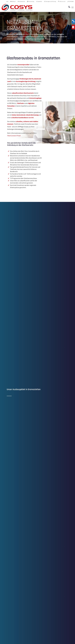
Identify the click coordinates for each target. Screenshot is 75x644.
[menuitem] (7, 1)
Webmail (13, 1)
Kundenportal (21, 1)
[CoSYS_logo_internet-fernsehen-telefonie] (17, 7)
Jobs (7, 1)
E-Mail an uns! (62, 1)
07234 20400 (70, 1)
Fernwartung (31, 1)
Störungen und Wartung (50, 1)
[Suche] (68, 7)
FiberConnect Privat (14, 136)
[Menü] (73, 7)
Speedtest (39, 1)
